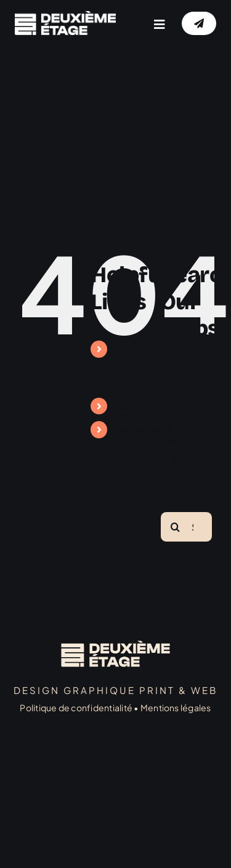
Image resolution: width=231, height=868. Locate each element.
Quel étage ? (129, 365)
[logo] (65, 16)
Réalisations (144, 429)
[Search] (176, 527)
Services (135, 406)
